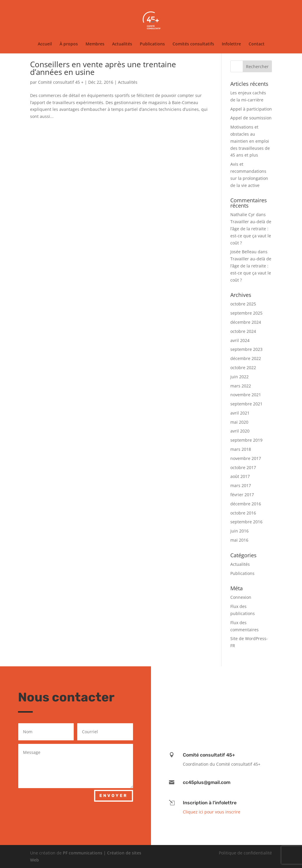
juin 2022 (239, 377)
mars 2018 (241, 449)
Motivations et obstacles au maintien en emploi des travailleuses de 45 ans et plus (250, 141)
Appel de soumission (251, 118)
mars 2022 (241, 386)
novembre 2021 (246, 395)
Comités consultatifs (193, 44)
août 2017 (240, 476)
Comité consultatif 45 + (61, 82)
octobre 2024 (243, 331)
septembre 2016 (246, 522)
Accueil (45, 44)
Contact (257, 44)
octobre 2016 (243, 513)
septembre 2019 (246, 440)
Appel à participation (251, 109)
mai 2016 (239, 540)
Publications (152, 44)
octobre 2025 (243, 304)
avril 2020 (240, 431)
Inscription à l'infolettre (210, 803)
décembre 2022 (246, 358)
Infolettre (231, 44)
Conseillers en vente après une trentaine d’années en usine (103, 68)
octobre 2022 (243, 368)
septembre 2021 (246, 404)
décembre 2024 (246, 322)
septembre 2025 (246, 313)
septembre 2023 (246, 349)
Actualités (122, 44)
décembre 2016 (246, 504)
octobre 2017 (243, 467)
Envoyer (114, 796)
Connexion (241, 597)
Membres (95, 44)
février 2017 (242, 495)
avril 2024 (240, 340)
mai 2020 (239, 422)
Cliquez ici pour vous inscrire (212, 812)
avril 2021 (240, 413)
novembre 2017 (246, 458)
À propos (69, 44)
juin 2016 (239, 531)
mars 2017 (241, 485)
